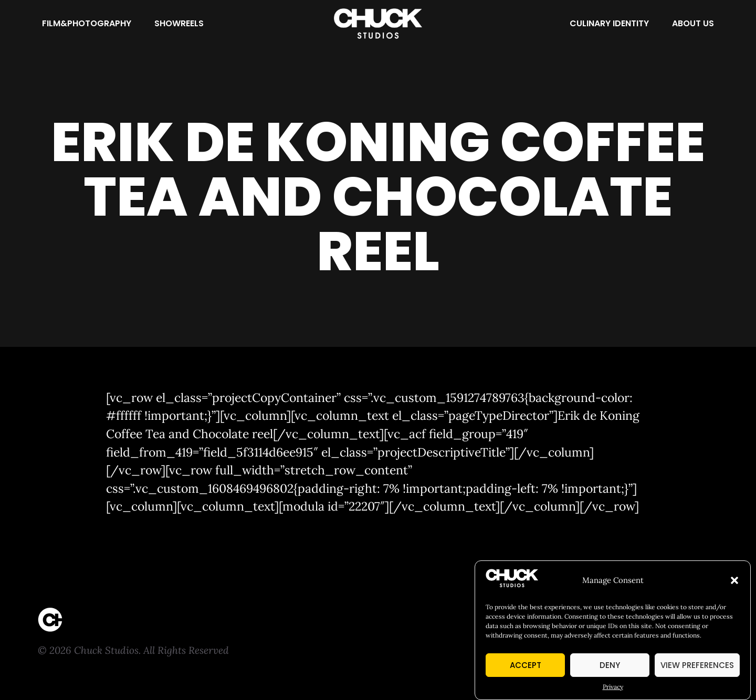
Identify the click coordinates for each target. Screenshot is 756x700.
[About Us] (693, 24)
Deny (610, 666)
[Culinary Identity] (609, 24)
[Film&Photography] (87, 24)
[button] (734, 582)
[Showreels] (179, 24)
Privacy (613, 688)
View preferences (697, 666)
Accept (526, 666)
